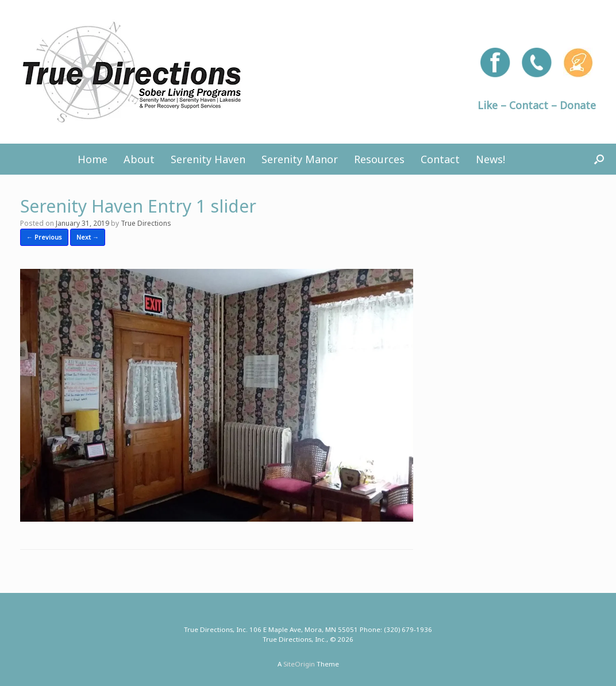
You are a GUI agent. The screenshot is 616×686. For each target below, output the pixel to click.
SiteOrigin (299, 664)
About (139, 159)
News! (490, 159)
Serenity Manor (300, 159)
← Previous (44, 237)
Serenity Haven (208, 159)
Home (93, 159)
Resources (379, 159)
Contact (440, 159)
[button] (599, 159)
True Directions (146, 223)
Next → (88, 237)
